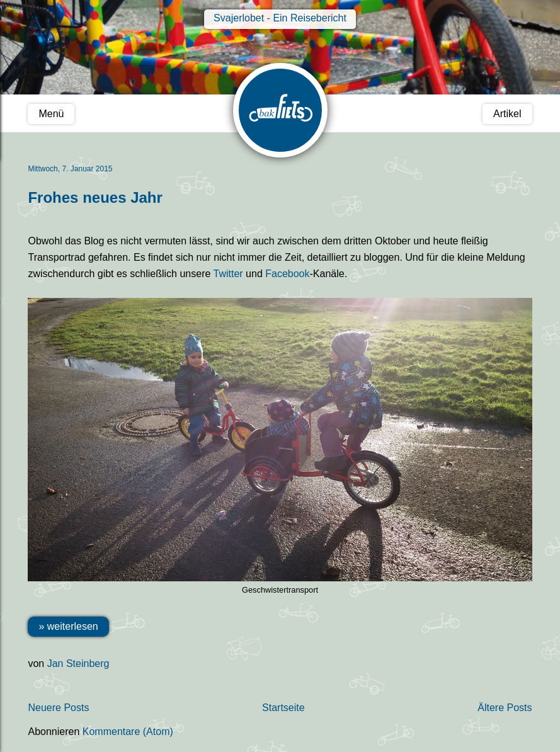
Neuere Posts (58, 708)
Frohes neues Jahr (95, 197)
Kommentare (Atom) (128, 732)
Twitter (228, 274)
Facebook (287, 274)
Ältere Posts (505, 708)
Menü (51, 114)
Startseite (283, 708)
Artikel (507, 114)
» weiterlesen (68, 626)
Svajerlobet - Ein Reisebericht (280, 18)
